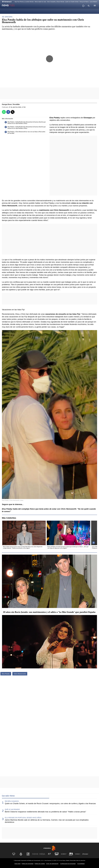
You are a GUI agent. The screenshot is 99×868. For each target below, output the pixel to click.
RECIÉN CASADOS (12, 801)
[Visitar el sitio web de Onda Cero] (57, 854)
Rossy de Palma (84, 2)
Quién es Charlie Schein (72, 2)
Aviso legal (17, 864)
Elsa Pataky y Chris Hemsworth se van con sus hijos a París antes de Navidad (25, 132)
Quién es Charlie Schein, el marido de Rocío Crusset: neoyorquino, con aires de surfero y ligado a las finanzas (50, 803)
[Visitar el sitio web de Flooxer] (85, 854)
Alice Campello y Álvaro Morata (56, 2)
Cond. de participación (52, 864)
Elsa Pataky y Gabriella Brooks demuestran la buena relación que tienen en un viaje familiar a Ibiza (25, 123)
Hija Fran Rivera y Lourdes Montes (24, 2)
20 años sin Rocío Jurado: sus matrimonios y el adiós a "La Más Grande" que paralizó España (49, 612)
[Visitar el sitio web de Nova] (35, 854)
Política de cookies (40, 864)
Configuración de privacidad (68, 864)
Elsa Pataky (6, 674)
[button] (88, 6)
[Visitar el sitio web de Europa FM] (64, 854)
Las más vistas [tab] (8, 796)
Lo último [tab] (55, 796)
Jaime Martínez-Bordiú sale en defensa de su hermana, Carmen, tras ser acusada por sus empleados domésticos (47, 821)
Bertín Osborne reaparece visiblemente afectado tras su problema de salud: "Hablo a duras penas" (45, 812)
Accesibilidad (81, 864)
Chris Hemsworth (20, 674)
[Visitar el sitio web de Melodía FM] (71, 854)
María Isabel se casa (40, 2)
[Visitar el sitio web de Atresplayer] (78, 854)
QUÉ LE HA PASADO (12, 809)
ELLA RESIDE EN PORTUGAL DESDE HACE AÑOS (23, 818)
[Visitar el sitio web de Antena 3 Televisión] (14, 854)
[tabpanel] (49, 812)
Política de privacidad (28, 864)
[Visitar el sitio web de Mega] (42, 854)
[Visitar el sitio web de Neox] (28, 854)
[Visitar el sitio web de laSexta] (21, 854)
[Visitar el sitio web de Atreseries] (49, 854)
